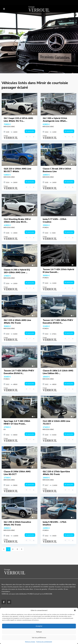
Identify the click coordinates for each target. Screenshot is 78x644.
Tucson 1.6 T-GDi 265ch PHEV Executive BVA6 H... (58, 322)
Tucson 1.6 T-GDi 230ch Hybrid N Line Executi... (58, 271)
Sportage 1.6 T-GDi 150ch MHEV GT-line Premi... (17, 422)
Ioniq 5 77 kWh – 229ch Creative (55, 221)
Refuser (39, 632)
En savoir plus (30, 131)
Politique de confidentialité (44, 642)
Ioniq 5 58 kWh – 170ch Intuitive (55, 523)
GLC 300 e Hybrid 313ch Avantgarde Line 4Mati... (55, 120)
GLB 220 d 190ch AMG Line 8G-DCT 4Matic (18, 170)
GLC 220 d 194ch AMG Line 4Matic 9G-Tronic (17, 322)
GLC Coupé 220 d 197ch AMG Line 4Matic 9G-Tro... (18, 120)
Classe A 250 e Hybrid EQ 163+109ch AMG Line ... (17, 271)
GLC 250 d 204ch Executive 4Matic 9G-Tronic (17, 523)
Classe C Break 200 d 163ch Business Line (57, 170)
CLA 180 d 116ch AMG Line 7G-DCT (56, 422)
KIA (5, 430)
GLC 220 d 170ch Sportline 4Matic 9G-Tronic (56, 473)
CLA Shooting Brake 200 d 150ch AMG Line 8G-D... (17, 221)
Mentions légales (30, 642)
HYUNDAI (46, 228)
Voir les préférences (39, 638)
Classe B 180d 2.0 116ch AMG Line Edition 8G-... (58, 372)
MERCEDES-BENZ (9, 127)
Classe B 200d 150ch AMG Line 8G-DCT (17, 473)
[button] (75, 610)
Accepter (39, 626)
